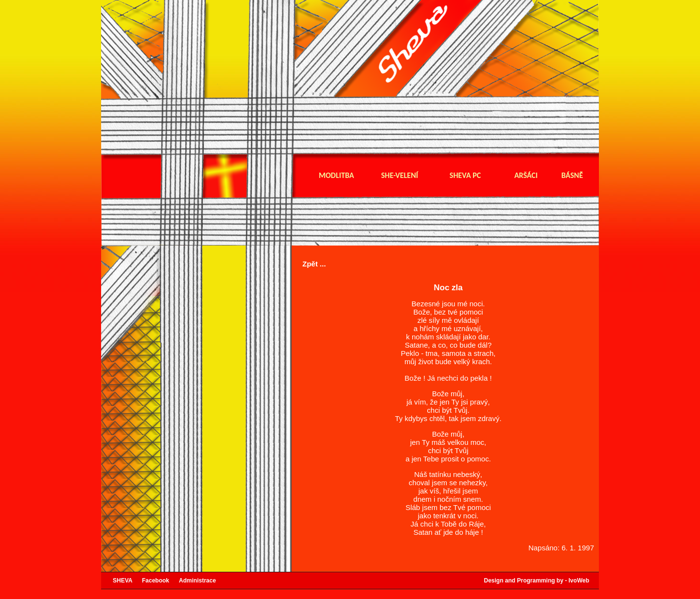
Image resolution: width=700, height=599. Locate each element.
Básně (572, 176)
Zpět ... (314, 264)
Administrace (197, 581)
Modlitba (336, 176)
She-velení (400, 176)
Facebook (160, 581)
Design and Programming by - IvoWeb (537, 581)
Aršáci (526, 176)
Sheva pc (465, 176)
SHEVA (127, 581)
